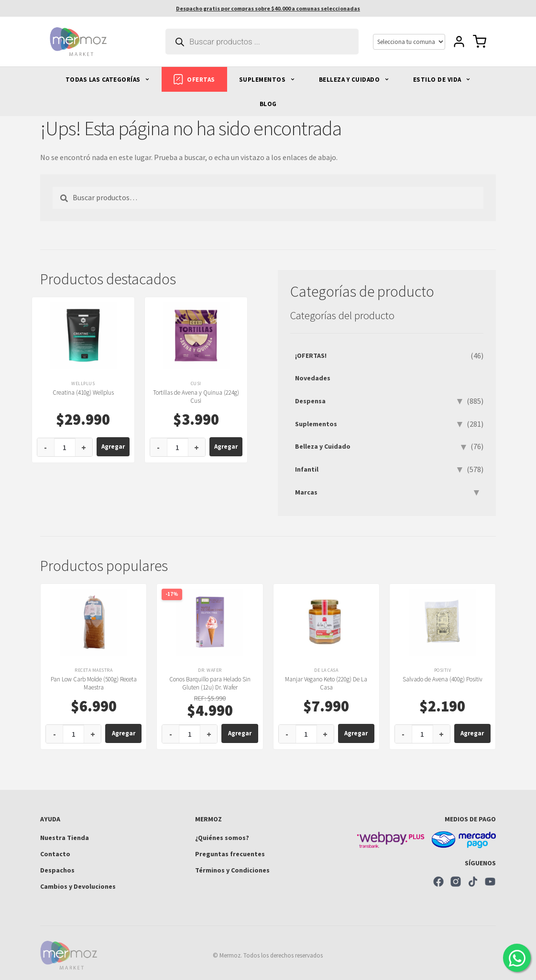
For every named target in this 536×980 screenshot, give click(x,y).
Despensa (310, 401)
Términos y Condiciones (232, 870)
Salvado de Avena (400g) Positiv (443, 679)
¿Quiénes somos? (222, 838)
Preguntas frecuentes (230, 854)
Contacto (55, 854)
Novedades (313, 378)
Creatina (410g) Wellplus (83, 393)
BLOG (268, 104)
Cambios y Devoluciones (78, 886)
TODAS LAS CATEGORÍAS (108, 80)
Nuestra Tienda (65, 838)
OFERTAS (194, 79)
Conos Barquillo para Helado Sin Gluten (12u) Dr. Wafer (210, 683)
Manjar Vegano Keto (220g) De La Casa (326, 683)
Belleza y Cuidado (323, 446)
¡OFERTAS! (311, 355)
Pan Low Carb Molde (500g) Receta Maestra (94, 683)
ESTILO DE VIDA (442, 80)
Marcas (306, 492)
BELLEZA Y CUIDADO (354, 80)
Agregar (113, 447)
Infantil (307, 469)
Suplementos (316, 424)
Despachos (57, 870)
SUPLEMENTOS (267, 80)
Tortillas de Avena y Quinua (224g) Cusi (196, 397)
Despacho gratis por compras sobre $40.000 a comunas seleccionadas (268, 8)
